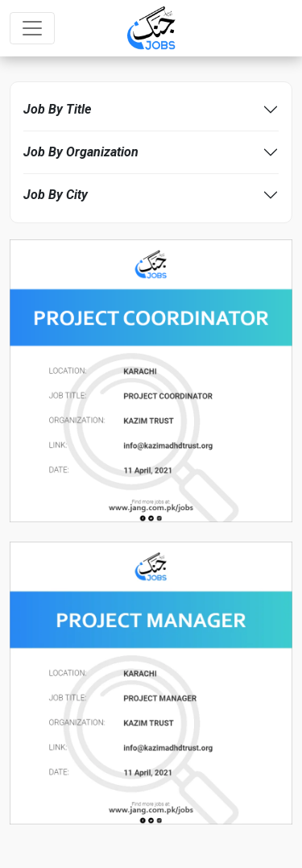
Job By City (56, 195)
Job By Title (57, 109)
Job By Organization (81, 152)
